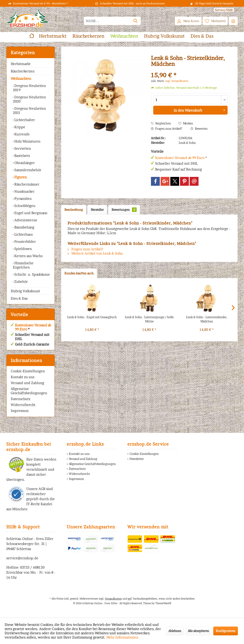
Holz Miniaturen (27, 141)
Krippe (19, 127)
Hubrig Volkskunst (25, 291)
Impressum (20, 411)
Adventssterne (25, 220)
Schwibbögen (24, 206)
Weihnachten (21, 79)
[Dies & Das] (202, 36)
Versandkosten (113, 599)
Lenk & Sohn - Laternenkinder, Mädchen (207, 319)
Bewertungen (124, 210)
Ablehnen (175, 631)
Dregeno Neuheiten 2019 (29, 88)
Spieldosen (23, 249)
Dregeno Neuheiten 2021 (29, 111)
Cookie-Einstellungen (28, 371)
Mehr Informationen (122, 637)
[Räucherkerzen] (88, 36)
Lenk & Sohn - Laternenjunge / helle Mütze (149, 319)
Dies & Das (19, 298)
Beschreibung (74, 210)
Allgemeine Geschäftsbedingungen (29, 391)
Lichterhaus (23, 234)
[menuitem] (224, 10)
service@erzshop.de (22, 558)
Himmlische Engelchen (23, 265)
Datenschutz (21, 399)
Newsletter (137, 459)
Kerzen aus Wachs (28, 256)
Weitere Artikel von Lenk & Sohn (95, 253)
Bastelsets (22, 156)
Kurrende (22, 134)
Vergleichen (161, 123)
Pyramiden (23, 199)
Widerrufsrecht (23, 405)
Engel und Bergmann (30, 213)
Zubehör (21, 282)
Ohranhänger (24, 163)
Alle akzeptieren (198, 631)
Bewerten (199, 129)
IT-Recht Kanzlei (39, 504)
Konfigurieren (226, 631)
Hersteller (97, 210)
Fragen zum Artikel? (167, 129)
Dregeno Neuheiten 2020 (29, 99)
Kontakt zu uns (23, 377)
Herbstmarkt (21, 64)
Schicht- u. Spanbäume (32, 274)
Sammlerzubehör (27, 170)
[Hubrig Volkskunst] (164, 36)
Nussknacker (24, 191)
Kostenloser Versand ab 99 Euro (33, 327)
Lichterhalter (24, 120)
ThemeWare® (163, 603)
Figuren (20, 177)
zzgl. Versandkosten (177, 81)
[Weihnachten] (124, 36)
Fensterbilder (25, 242)
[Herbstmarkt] (53, 36)
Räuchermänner (26, 184)
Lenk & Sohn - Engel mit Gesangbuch (92, 317)
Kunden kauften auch (79, 273)
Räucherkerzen (23, 71)
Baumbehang (24, 227)
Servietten (22, 148)
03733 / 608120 (32, 567)
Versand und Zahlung (27, 383)
